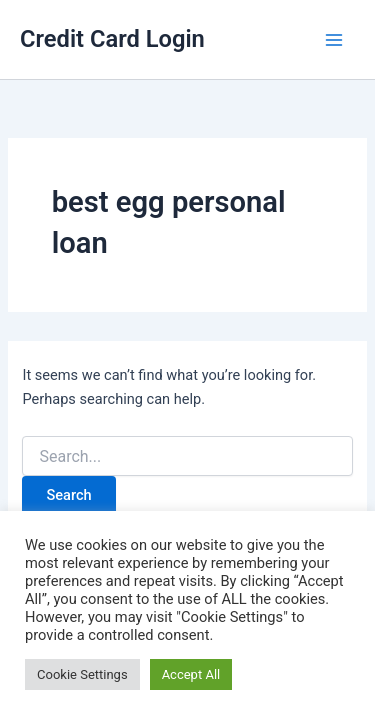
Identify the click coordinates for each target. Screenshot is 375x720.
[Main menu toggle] (334, 40)
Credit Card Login (112, 39)
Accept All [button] (191, 674)
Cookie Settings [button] (82, 674)
